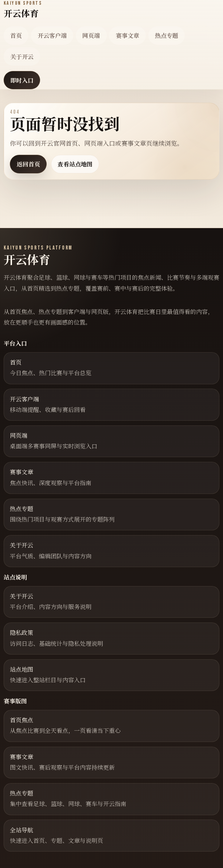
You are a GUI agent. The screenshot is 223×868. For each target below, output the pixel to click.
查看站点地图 (75, 164)
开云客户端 (52, 36)
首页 (16, 36)
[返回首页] (23, 10)
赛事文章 (128, 36)
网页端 (91, 36)
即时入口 (22, 80)
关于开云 (22, 57)
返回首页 (28, 164)
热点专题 (167, 36)
